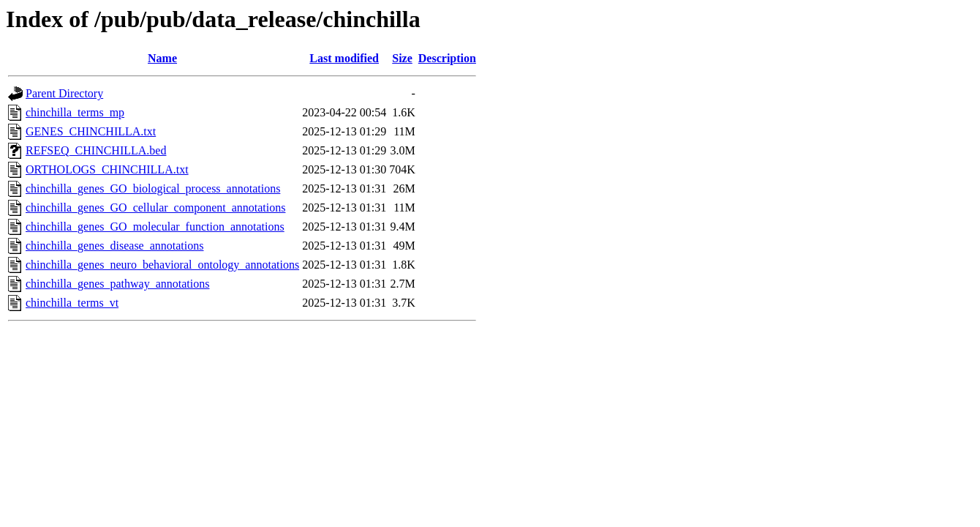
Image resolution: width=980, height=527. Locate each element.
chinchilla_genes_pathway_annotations (117, 284)
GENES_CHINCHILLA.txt (91, 131)
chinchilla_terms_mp (75, 112)
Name (162, 58)
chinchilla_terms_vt (72, 303)
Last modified (344, 58)
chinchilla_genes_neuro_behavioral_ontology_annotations (162, 265)
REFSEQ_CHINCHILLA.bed (96, 150)
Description (447, 58)
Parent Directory (64, 93)
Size (402, 58)
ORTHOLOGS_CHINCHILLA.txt (107, 169)
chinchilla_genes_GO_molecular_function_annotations (155, 227)
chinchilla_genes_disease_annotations (114, 246)
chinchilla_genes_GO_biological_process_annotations (153, 188)
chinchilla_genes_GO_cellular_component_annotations (155, 208)
